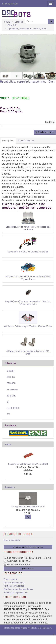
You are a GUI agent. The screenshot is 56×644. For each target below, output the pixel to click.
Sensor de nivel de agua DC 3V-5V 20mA (28, 464)
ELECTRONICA (13, 408)
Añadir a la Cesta (45, 132)
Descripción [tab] (8, 141)
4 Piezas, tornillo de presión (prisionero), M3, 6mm (28, 353)
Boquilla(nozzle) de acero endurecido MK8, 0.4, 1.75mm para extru (28, 303)
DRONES (11, 377)
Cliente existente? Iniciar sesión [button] (28, 547)
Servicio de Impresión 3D (16, 593)
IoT (8, 402)
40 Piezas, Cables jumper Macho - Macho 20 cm (28, 326)
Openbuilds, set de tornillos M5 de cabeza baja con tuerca (28, 228)
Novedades (10, 487)
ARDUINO (11, 383)
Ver (28, 517)
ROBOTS (10, 371)
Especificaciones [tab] (26, 141)
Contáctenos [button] (28, 568)
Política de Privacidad (14, 586)
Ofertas (8, 445)
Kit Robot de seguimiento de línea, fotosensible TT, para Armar (28, 278)
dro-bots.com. (45, 628)
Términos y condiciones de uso (18, 589)
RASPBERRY (12, 390)
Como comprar (10, 579)
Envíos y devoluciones (14, 583)
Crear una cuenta (12, 540)
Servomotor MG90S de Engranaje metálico (28, 252)
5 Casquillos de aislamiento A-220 (28, 507)
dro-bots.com (10, 4)
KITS (9, 414)
